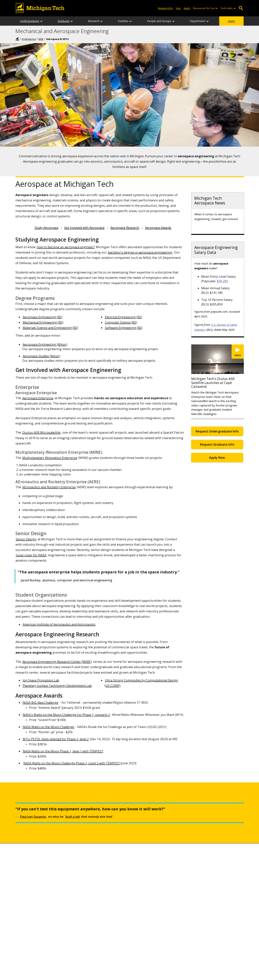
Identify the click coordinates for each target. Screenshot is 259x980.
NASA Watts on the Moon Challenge (48, 727)
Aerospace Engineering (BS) (43, 317)
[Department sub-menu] (208, 21)
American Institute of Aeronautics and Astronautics (59, 624)
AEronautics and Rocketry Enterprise (49, 487)
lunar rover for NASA (31, 555)
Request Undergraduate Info (217, 431)
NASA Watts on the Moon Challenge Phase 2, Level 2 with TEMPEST (72, 763)
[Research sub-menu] (102, 21)
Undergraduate (30, 21)
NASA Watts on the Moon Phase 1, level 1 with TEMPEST (63, 751)
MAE (41, 39)
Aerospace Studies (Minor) (41, 356)
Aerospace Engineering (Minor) (45, 344)
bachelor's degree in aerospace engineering (140, 252)
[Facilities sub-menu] (131, 21)
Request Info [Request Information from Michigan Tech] (165, 8)
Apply (232, 21)
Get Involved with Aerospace (84, 228)
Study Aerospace (47, 228)
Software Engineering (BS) (124, 328)
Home (17, 39)
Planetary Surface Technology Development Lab (57, 686)
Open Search (241, 8)
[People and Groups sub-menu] (174, 21)
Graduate (64, 21)
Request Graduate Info (217, 444)
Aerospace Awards (158, 228)
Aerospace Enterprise (38, 398)
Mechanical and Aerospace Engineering (62, 31)
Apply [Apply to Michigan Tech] (187, 8)
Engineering (29, 39)
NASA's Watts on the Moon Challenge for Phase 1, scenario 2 (66, 715)
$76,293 (222, 281)
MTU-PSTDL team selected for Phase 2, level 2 (56, 739)
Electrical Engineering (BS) (124, 317)
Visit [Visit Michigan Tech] (178, 8)
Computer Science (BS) (121, 322)
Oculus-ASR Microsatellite (41, 432)
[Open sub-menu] (216, 8)
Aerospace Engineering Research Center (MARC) (57, 662)
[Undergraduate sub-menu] (41, 21)
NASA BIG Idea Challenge (41, 703)
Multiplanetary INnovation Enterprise (50, 458)
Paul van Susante (33, 817)
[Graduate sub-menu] (72, 21)
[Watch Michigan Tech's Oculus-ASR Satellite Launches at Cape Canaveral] (238, 352)
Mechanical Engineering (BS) (43, 322)
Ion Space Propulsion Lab (41, 680)
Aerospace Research (125, 228)
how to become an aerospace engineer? (66, 247)
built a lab (73, 817)
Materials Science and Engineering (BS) (50, 328)
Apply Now (217, 458)
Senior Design (26, 539)
